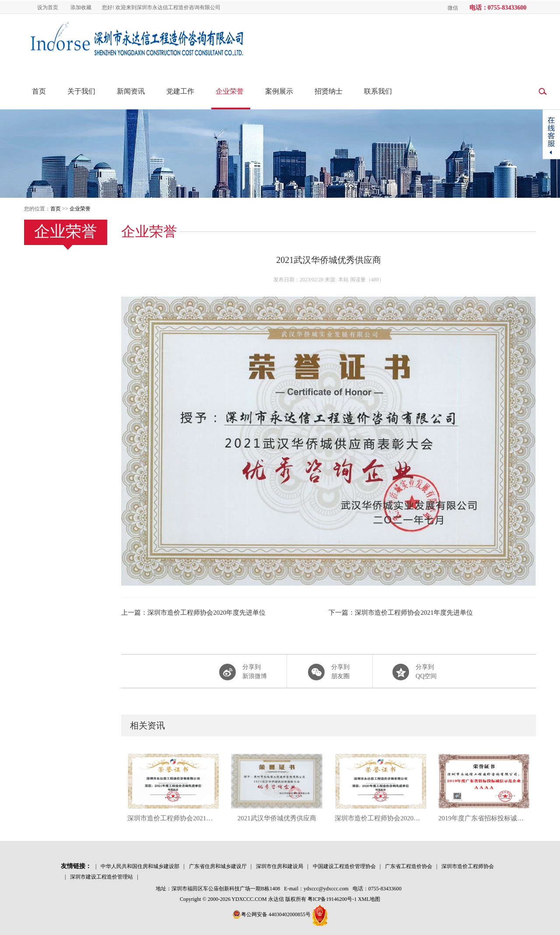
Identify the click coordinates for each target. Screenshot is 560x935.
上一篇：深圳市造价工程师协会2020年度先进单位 (193, 613)
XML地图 (369, 899)
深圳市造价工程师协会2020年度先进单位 (380, 818)
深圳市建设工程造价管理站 (101, 877)
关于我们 (81, 91)
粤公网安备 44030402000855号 (271, 914)
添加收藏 (81, 7)
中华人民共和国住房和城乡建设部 (140, 866)
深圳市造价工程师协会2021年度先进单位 (173, 818)
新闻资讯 (131, 91)
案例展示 (279, 91)
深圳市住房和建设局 (280, 866)
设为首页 (48, 7)
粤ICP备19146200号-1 (332, 899)
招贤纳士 (329, 91)
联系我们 (378, 91)
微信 (453, 8)
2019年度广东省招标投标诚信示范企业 (484, 818)
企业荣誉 (230, 91)
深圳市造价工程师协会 (468, 866)
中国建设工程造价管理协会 (344, 866)
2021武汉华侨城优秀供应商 (277, 818)
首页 (39, 91)
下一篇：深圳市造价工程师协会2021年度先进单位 (401, 613)
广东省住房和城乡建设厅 (218, 866)
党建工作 (180, 91)
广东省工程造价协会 (409, 866)
